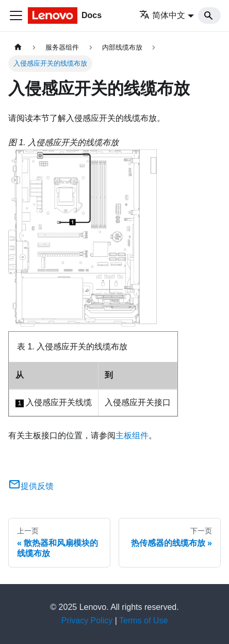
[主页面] (18, 47)
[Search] (209, 16)
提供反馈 (31, 486)
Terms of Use (143, 620)
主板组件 (132, 435)
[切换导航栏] (16, 16)
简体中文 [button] (162, 15)
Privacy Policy (87, 620)
